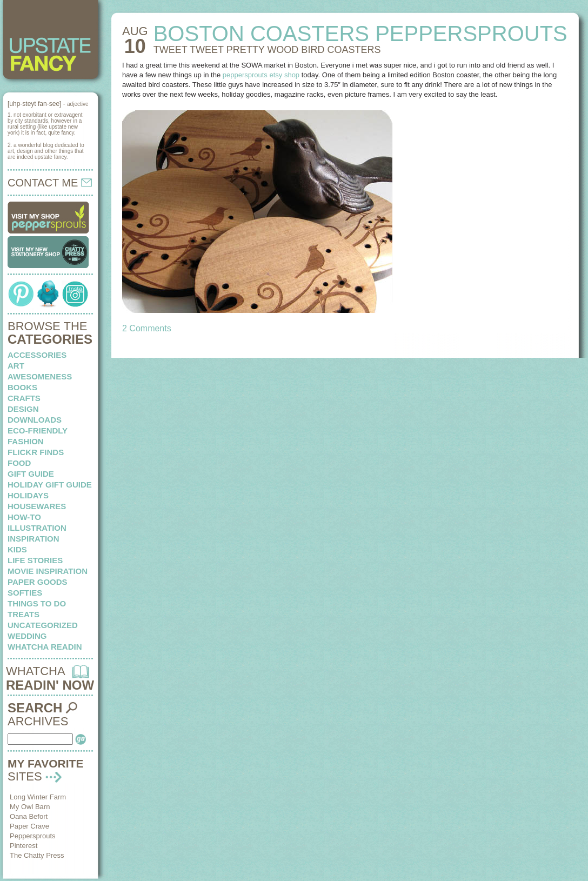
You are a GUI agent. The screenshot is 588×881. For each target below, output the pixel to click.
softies (25, 593)
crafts (24, 398)
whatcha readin (45, 647)
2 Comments (147, 328)
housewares (37, 506)
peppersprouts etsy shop (261, 75)
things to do (37, 603)
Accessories (37, 355)
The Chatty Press (37, 855)
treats (24, 614)
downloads (35, 420)
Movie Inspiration (48, 571)
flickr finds (36, 452)
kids (17, 549)
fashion (26, 441)
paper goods (38, 582)
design (23, 409)
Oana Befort (29, 816)
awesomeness (40, 376)
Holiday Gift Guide (50, 485)
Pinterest (24, 846)
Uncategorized (43, 625)
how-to (24, 517)
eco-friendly (38, 431)
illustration (37, 528)
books (22, 387)
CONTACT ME (50, 183)
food (19, 463)
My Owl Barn (30, 807)
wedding (27, 636)
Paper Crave (29, 826)
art (16, 366)
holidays (28, 495)
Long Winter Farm (38, 797)
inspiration (34, 539)
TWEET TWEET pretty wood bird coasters (267, 50)
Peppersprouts (33, 836)
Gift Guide (31, 474)
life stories (35, 560)
